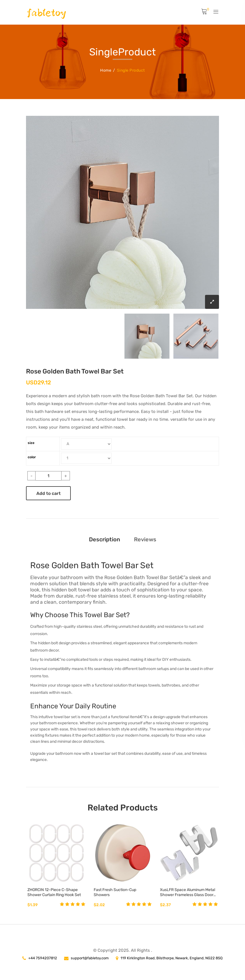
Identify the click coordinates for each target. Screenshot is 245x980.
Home (106, 70)
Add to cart (49, 493)
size (31, 442)
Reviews (145, 539)
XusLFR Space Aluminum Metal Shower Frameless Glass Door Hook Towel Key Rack (188, 892)
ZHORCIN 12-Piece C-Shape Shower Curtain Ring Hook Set (54, 892)
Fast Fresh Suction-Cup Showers (115, 892)
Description (104, 539)
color (32, 457)
